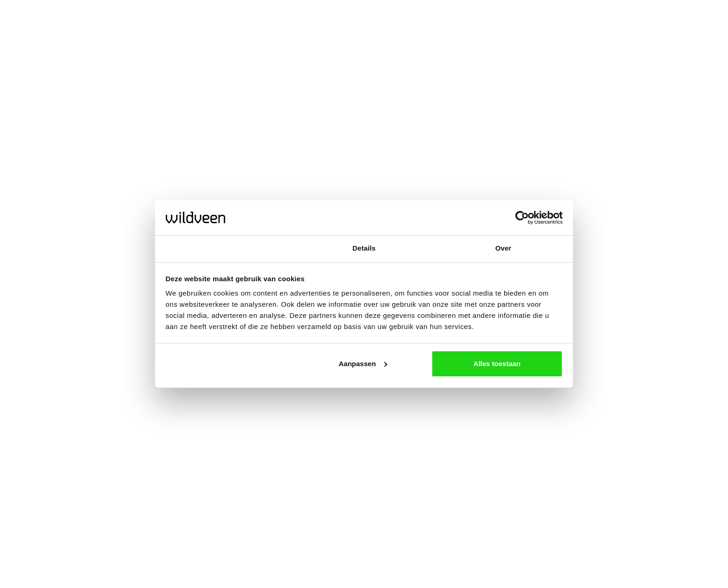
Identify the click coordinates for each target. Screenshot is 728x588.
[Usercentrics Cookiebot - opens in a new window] (522, 218)
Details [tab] (364, 248)
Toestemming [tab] (225, 248)
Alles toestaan (497, 364)
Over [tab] (504, 248)
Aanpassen (363, 364)
